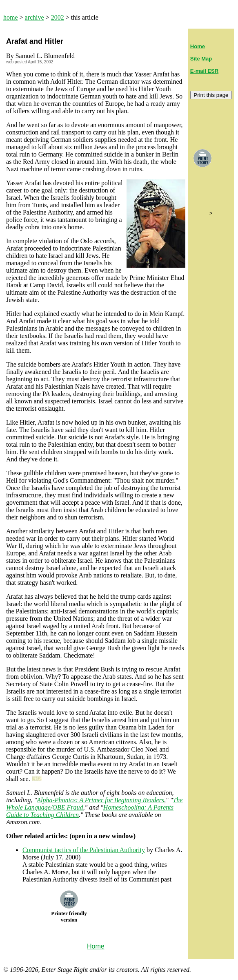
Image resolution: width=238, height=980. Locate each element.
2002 (58, 17)
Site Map (201, 59)
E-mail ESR (204, 71)
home (11, 17)
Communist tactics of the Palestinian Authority (84, 850)
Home (198, 46)
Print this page (211, 95)
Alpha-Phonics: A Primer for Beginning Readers (100, 800)
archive (34, 17)
